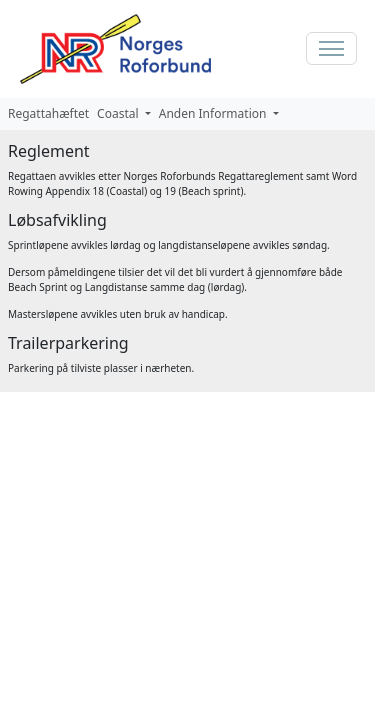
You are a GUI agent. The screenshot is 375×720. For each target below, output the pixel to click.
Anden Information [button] (214, 113)
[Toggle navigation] (331, 48)
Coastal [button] (119, 113)
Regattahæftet (48, 113)
